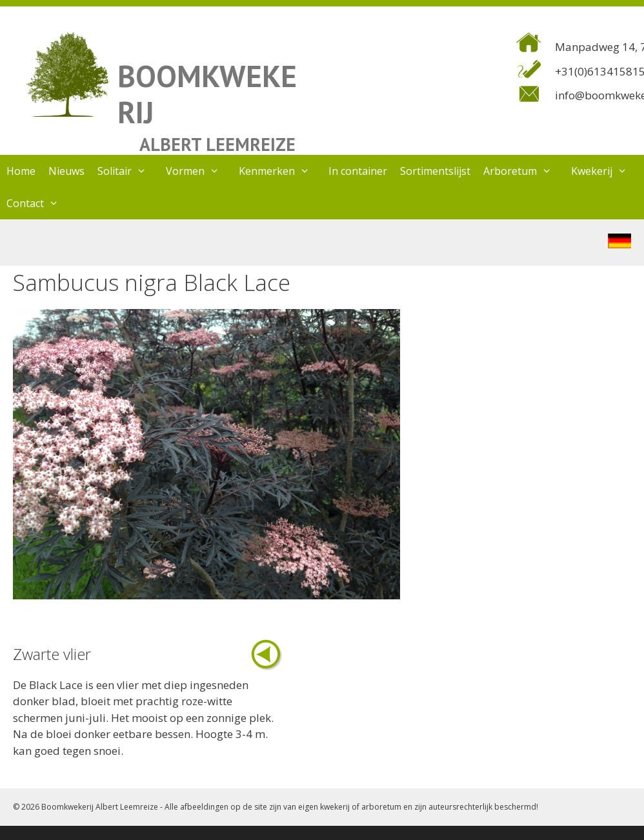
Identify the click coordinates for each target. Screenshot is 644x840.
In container (358, 171)
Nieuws (66, 171)
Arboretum (524, 171)
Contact (39, 203)
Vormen (199, 171)
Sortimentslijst (435, 171)
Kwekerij (606, 171)
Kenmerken (281, 171)
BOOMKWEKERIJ (207, 94)
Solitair (128, 171)
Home (21, 171)
